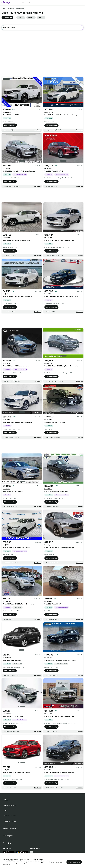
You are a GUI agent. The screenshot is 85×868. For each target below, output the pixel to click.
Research (32, 3)
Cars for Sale (11, 9)
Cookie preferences (57, 862)
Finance (41, 3)
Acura (18, 9)
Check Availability (10, 125)
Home (3, 9)
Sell (23, 3)
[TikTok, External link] (31, 852)
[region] (42, 860)
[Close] (83, 855)
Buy (16, 3)
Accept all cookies (74, 862)
